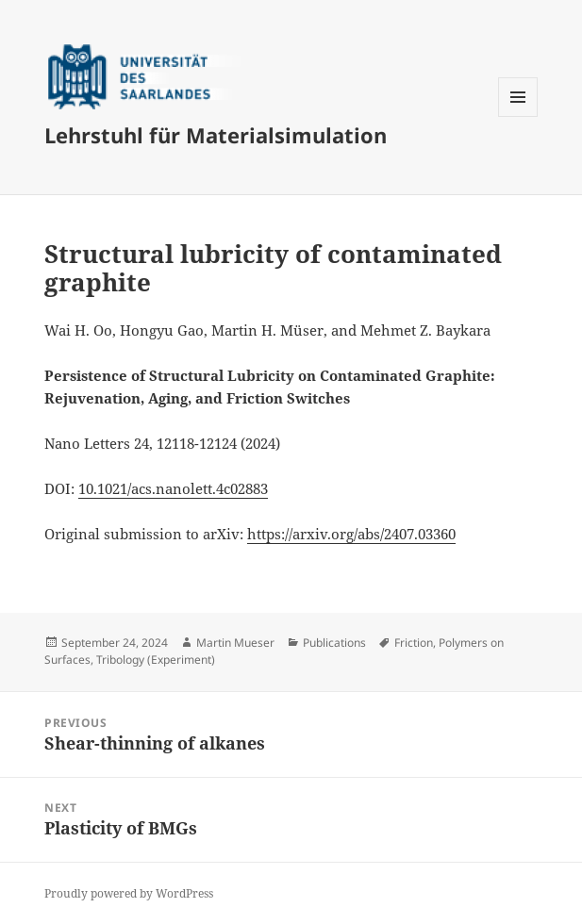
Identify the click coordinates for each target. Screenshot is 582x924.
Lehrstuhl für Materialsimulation (216, 135)
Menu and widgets (518, 116)
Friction (414, 643)
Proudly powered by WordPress (129, 893)
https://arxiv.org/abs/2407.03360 (351, 534)
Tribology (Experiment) (156, 660)
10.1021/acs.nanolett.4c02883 (173, 488)
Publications (334, 643)
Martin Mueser (235, 643)
